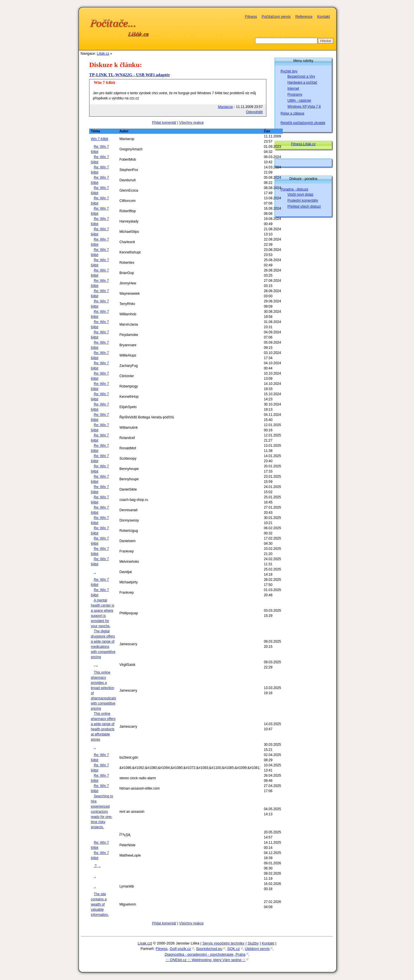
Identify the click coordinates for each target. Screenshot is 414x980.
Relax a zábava (293, 113)
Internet (293, 88)
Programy (295, 95)
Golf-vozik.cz (180, 949)
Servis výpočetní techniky (223, 943)
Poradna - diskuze (295, 189)
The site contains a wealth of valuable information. (100, 904)
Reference (304, 16)
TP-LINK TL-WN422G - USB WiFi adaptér (130, 75)
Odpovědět (254, 112)
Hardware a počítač (302, 82)
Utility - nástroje (299, 101)
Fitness (251, 16)
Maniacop (225, 107)
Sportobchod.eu (209, 949)
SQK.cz (233, 949)
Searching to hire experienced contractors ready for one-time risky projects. (102, 812)
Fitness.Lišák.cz (303, 144)
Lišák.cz (103, 54)
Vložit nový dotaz (301, 194)
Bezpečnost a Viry (301, 76)
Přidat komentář (164, 123)
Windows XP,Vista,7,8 (304, 107)
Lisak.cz (144, 943)
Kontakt (323, 16)
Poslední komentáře (303, 200)
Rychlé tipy (289, 71)
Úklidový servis (257, 949)
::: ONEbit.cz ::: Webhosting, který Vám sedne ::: (206, 960)
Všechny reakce (191, 123)
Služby (253, 943)
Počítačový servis (276, 16)
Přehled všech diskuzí (304, 206)
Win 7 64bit (99, 139)
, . (96, 665)
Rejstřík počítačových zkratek (303, 123)
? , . (97, 866)
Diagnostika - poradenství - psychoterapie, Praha (205, 954)
